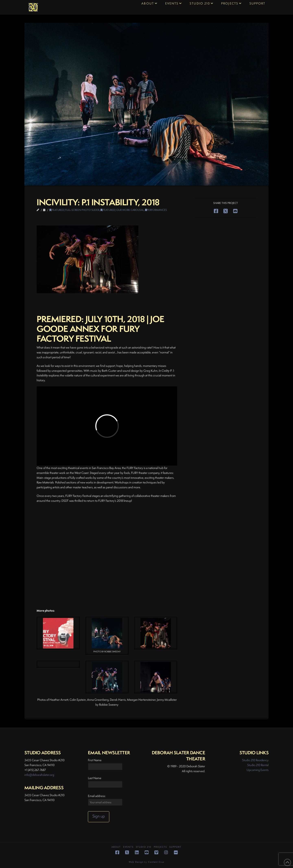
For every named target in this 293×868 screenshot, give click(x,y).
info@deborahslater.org (39, 775)
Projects (160, 847)
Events (128, 847)
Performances (156, 210)
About (116, 847)
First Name (95, 760)
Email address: (97, 796)
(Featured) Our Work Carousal (122, 210)
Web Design (136, 862)
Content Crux (156, 862)
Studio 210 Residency (255, 760)
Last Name (95, 778)
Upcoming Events (258, 770)
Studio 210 (144, 847)
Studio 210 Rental (258, 765)
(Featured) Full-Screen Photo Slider (74, 210)
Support (175, 847)
